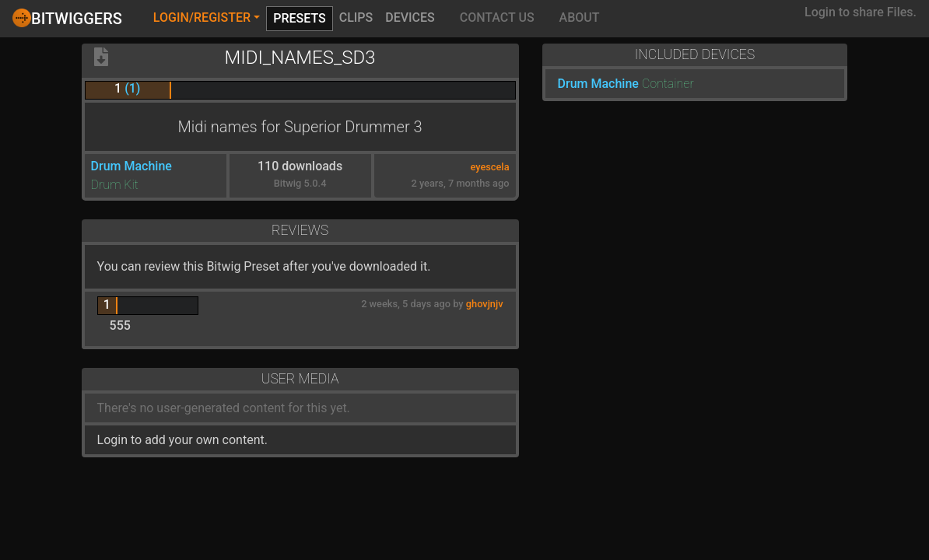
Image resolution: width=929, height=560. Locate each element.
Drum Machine (131, 166)
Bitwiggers (67, 18)
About (580, 17)
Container (668, 84)
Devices (410, 17)
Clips (356, 17)
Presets (300, 18)
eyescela (489, 167)
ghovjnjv (485, 304)
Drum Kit (115, 185)
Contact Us (497, 17)
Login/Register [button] (202, 17)
